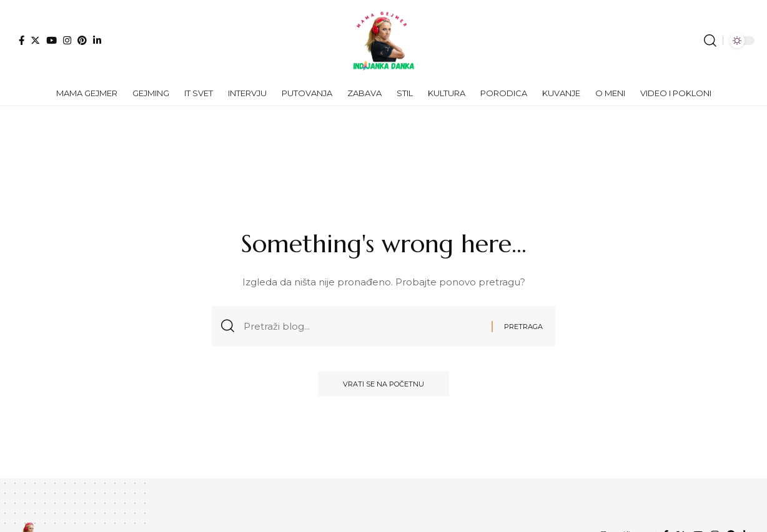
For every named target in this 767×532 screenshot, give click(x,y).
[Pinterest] (82, 40)
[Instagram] (67, 40)
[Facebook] (22, 40)
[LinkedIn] (97, 40)
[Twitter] (35, 40)
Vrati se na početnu (384, 384)
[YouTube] (52, 40)
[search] (710, 41)
